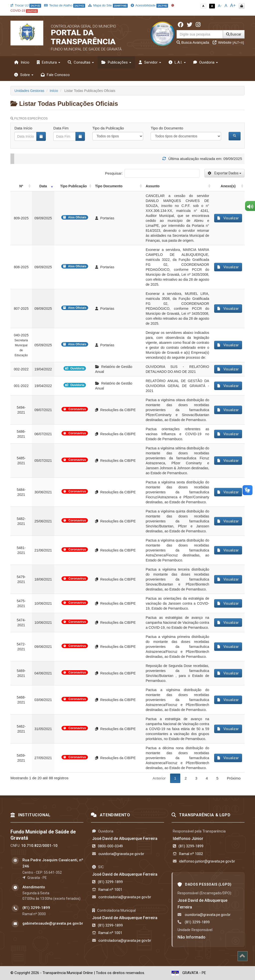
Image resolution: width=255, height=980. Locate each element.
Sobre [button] (24, 75)
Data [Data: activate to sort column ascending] (43, 186)
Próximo (234, 778)
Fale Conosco (55, 75)
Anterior (159, 778)
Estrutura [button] (49, 62)
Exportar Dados (224, 173)
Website (228, 42)
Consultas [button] (81, 62)
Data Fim (61, 128)
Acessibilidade (149, 5)
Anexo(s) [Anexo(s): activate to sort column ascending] (228, 186)
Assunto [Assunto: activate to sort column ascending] (153, 186)
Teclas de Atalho (65, 5)
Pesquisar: (152, 173)
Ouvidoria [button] (206, 62)
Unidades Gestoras (29, 91)
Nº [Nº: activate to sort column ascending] (21, 186)
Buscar (234, 34)
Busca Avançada (193, 42)
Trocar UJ (26, 5)
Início (22, 62)
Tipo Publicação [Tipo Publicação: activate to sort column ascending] (73, 186)
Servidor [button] (150, 62)
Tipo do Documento (167, 128)
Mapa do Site (108, 5)
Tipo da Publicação (108, 128)
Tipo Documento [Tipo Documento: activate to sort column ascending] (109, 186)
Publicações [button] (116, 62)
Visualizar (228, 218)
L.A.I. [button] (177, 62)
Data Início (23, 128)
